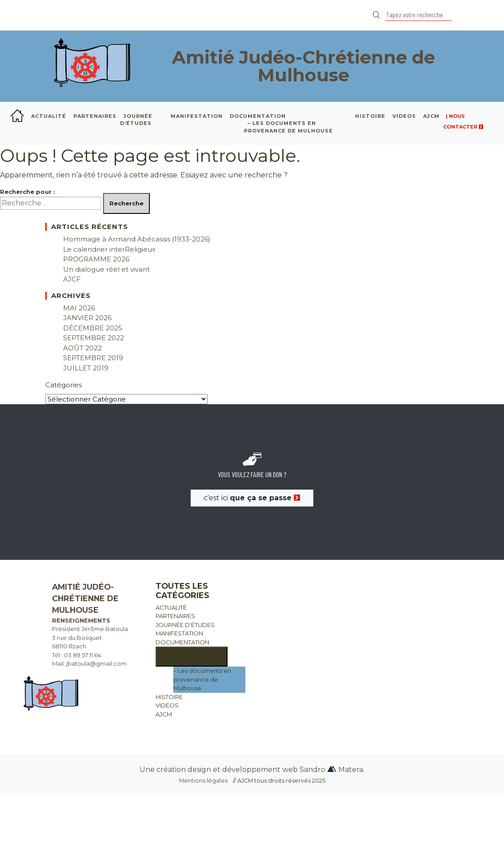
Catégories (64, 385)
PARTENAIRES (95, 116)
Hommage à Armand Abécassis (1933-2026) (137, 239)
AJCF (72, 279)
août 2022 (82, 348)
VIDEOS (404, 116)
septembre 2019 (93, 358)
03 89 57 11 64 (83, 655)
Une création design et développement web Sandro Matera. (252, 770)
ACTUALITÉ (49, 116)
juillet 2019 (86, 368)
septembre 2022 (94, 338)
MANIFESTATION (197, 116)
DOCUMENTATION (258, 116)
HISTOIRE (370, 116)
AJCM (431, 116)
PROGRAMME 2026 (96, 259)
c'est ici (252, 498)
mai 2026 (79, 308)
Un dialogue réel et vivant (106, 269)
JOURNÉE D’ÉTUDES (136, 120)
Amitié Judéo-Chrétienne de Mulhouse (304, 66)
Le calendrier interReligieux (109, 249)
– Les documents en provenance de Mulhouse (202, 679)
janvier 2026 (87, 318)
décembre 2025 (93, 328)
